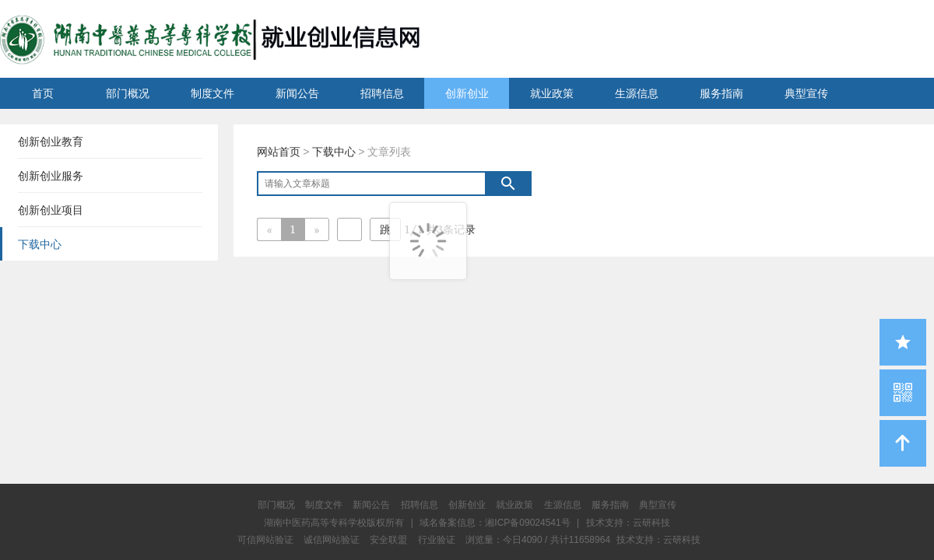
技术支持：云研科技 (658, 540)
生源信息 (637, 93)
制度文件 (212, 93)
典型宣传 (806, 93)
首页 (43, 93)
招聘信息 (382, 93)
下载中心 (334, 152)
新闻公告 (297, 93)
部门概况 (128, 93)
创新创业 (467, 93)
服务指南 (722, 93)
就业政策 (552, 93)
